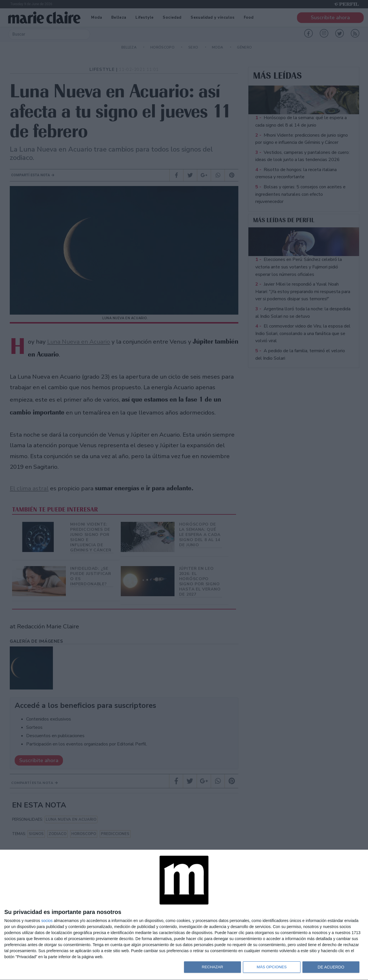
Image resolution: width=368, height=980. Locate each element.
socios (47, 921)
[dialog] (184, 915)
